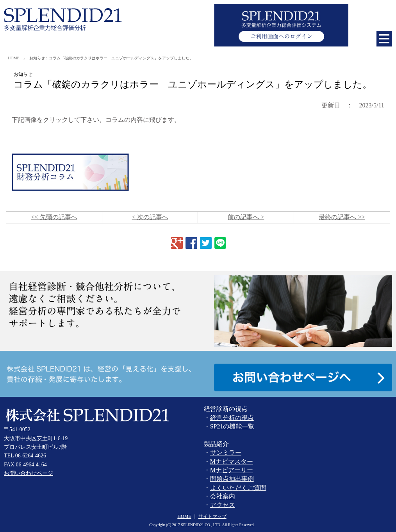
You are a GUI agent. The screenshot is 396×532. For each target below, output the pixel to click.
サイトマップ (212, 516)
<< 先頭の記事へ (54, 217)
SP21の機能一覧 (232, 426)
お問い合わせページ (29, 473)
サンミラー (226, 453)
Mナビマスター (232, 461)
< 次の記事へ (150, 217)
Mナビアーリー (232, 470)
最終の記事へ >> (342, 217)
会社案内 (223, 496)
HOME (13, 58)
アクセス (223, 505)
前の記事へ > (246, 217)
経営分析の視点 (232, 418)
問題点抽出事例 (232, 479)
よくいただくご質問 (238, 488)
